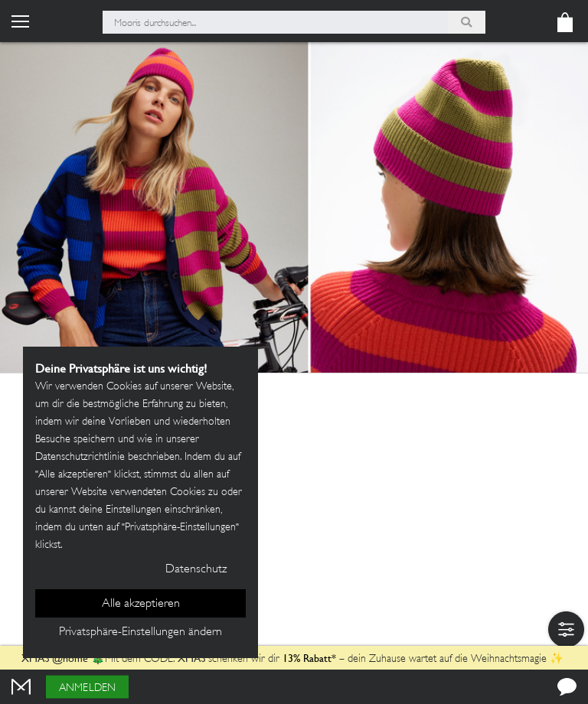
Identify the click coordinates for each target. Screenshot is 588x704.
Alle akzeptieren (141, 604)
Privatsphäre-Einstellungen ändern (140, 632)
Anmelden (87, 688)
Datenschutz (196, 570)
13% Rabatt (307, 658)
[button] (566, 629)
